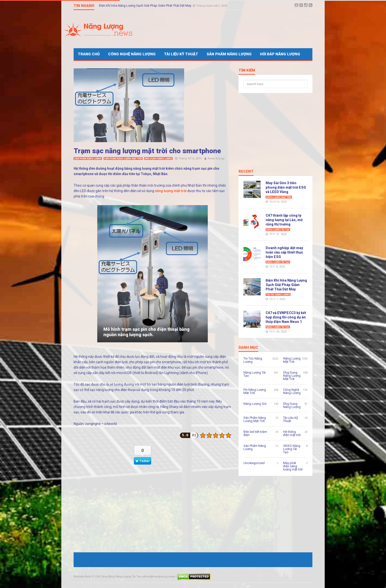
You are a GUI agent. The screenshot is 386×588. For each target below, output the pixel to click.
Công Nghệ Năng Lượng (132, 54)
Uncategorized (254, 463)
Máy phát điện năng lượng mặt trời (293, 466)
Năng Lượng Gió (255, 404)
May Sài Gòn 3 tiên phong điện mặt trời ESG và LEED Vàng (286, 187)
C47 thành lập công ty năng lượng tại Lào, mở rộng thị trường (284, 220)
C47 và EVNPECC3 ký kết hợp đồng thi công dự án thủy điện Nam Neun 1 (286, 317)
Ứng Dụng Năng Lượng (158, 159)
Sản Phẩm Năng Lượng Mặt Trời (123, 159)
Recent (246, 172)
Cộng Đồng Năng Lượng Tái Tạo (121, 577)
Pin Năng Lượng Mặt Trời (255, 391)
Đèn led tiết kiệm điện (255, 433)
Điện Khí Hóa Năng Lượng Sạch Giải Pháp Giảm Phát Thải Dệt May (145, 6)
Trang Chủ (89, 54)
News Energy (216, 158)
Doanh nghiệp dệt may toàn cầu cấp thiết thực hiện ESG (284, 252)
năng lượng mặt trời (171, 191)
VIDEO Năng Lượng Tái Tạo (292, 449)
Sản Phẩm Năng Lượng (229, 54)
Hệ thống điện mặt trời (292, 433)
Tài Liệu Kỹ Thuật (181, 54)
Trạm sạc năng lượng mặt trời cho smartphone (147, 151)
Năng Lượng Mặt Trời (279, 197)
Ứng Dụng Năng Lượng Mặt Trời (292, 376)
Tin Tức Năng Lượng (278, 295)
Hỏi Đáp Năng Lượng (280, 54)
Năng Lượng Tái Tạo (278, 230)
